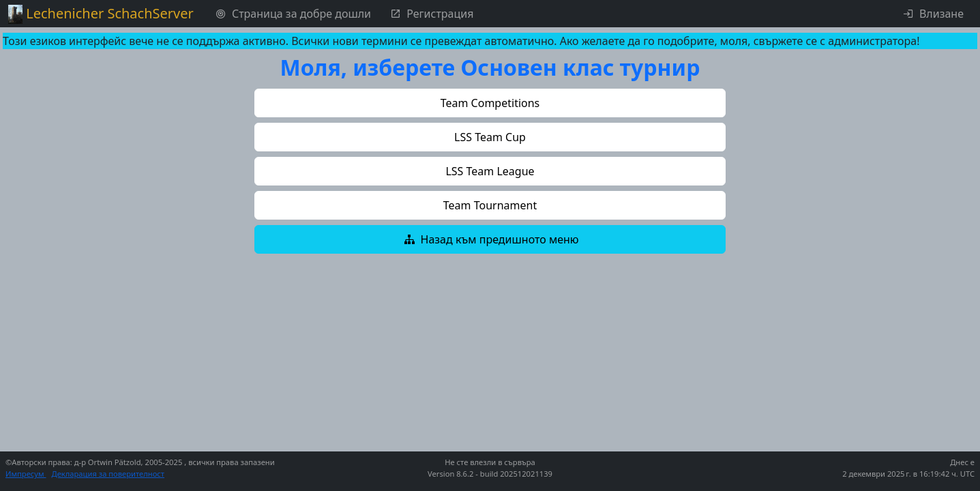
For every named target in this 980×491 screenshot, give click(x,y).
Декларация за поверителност (108, 474)
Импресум (26, 474)
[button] (490, 103)
